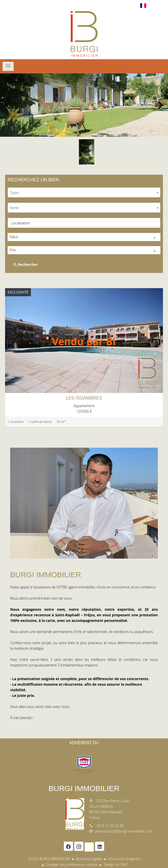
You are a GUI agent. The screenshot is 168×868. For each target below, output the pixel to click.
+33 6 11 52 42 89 (110, 826)
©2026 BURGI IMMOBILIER (49, 859)
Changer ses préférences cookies (72, 865)
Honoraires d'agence (124, 859)
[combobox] (84, 192)
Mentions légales (89, 859)
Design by (115, 865)
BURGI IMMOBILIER (84, 788)
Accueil (84, 34)
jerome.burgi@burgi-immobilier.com (124, 831)
